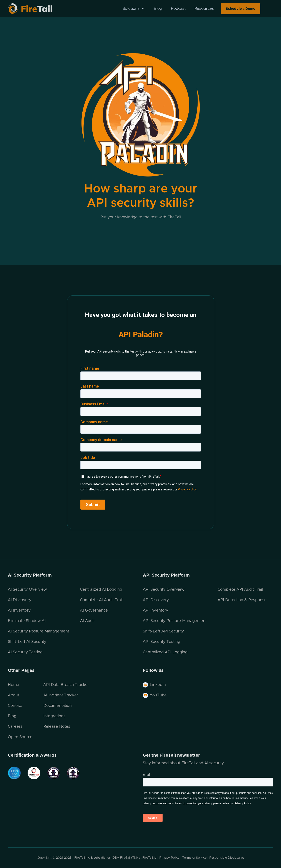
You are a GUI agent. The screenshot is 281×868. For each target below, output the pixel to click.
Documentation (57, 706)
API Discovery (156, 600)
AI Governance (94, 610)
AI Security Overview (27, 590)
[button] (134, 9)
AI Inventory (19, 610)
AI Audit (87, 621)
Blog (158, 9)
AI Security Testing (25, 652)
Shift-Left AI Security (27, 642)
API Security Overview (164, 590)
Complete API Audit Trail (240, 590)
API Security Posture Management (175, 621)
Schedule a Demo (241, 9)
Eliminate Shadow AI (27, 621)
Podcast (178, 9)
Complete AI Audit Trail (101, 600)
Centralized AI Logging (101, 590)
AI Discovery (20, 600)
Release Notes (57, 727)
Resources (204, 9)
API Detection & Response (242, 600)
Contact (15, 706)
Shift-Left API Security (163, 631)
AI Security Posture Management (38, 631)
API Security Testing (161, 642)
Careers (15, 727)
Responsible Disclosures (227, 858)
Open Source (20, 737)
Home (13, 685)
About (13, 695)
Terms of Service (194, 858)
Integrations (54, 716)
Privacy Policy (169, 858)
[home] (36, 9)
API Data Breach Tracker (66, 685)
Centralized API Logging (165, 652)
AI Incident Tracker (61, 695)
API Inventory (155, 610)
